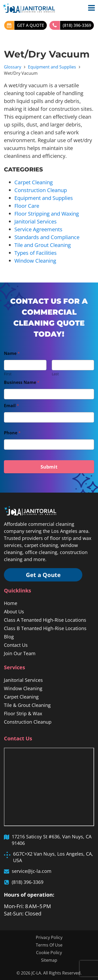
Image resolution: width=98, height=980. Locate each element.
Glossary (13, 67)
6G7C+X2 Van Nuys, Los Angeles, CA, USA (53, 857)
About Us (14, 612)
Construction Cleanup (41, 190)
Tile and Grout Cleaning (43, 245)
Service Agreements (38, 229)
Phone (12, 433)
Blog (9, 637)
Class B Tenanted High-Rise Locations (45, 628)
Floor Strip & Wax (23, 713)
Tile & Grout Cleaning (27, 705)
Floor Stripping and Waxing (47, 214)
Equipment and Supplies (52, 67)
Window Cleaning (35, 261)
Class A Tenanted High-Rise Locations (45, 620)
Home (11, 603)
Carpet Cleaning (34, 182)
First (8, 374)
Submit (49, 467)
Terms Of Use (49, 945)
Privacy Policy (49, 937)
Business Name (22, 382)
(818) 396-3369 (77, 25)
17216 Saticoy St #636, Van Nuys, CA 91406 (52, 840)
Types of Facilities (36, 253)
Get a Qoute (43, 575)
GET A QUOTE (31, 25)
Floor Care (27, 206)
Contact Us (16, 645)
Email (11, 406)
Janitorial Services (36, 221)
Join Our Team (20, 653)
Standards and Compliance (47, 237)
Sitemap (49, 960)
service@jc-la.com (32, 871)
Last (55, 374)
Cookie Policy (49, 953)
